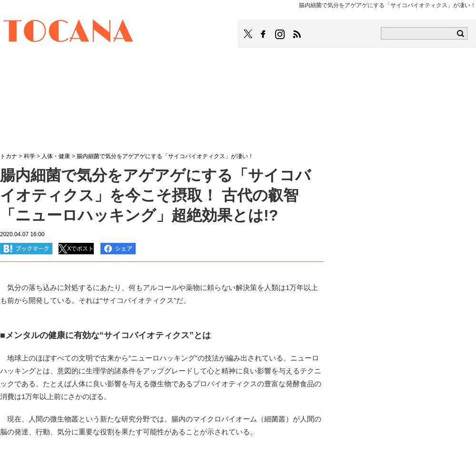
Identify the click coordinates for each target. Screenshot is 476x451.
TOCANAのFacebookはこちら (263, 34)
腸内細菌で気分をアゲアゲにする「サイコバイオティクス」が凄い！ (165, 156)
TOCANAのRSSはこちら (297, 34)
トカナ (9, 156)
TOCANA (69, 32)
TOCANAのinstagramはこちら (280, 34)
